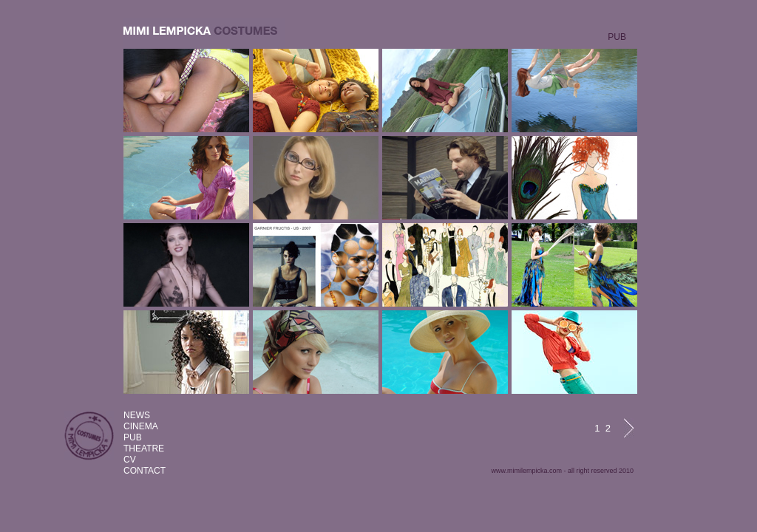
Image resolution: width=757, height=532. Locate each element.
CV (130, 460)
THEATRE (144, 449)
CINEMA (141, 426)
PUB (133, 437)
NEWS (137, 415)
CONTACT (145, 471)
